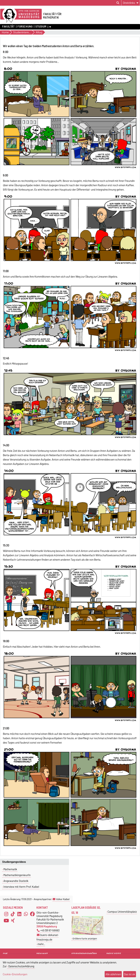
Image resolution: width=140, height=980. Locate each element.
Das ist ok (130, 974)
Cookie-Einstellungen (15, 974)
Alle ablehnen (113, 974)
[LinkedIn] (19, 914)
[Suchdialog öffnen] (118, 3)
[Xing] (13, 921)
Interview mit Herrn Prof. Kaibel (21, 887)
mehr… (41, 944)
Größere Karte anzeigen (85, 939)
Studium (41, 27)
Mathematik (10, 869)
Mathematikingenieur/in (17, 875)
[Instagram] (6, 914)
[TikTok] (13, 914)
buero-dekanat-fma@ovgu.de (48, 937)
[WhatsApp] (26, 914)
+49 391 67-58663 (48, 930)
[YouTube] (6, 921)
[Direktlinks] (131, 3)
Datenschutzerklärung (21, 966)
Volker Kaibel (61, 899)
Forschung (25, 27)
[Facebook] (32, 914)
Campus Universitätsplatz (122, 912)
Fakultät (8, 27)
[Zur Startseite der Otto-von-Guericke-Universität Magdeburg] (21, 16)
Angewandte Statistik (16, 881)
